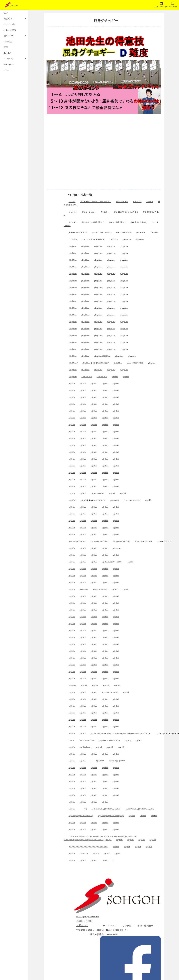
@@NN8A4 (115, 500)
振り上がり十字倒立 (139, 222)
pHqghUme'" (73, 363)
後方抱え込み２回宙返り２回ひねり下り (96, 202)
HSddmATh (84, 589)
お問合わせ (82, 925)
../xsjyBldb (72, 685)
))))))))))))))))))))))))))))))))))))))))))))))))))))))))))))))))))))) (88, 847)
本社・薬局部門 (145, 926)
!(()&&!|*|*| (100, 761)
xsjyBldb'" (72, 500)
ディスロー (105, 212)
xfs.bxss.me (84, 853)
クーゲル (150, 202)
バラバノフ (137, 202)
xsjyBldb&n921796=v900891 (112, 562)
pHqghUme (127, 239)
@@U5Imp (118, 363)
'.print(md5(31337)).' (164, 541)
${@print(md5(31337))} (122, 541)
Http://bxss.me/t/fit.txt (87, 740)
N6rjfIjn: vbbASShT (100, 589)
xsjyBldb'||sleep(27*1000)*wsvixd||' (81, 816)
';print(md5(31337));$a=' (77, 541)
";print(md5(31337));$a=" (99, 541)
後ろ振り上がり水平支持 (102, 233)
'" (113, 860)
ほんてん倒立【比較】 (118, 222)
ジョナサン (73, 212)
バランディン (87, 377)
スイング (72, 202)
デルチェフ (141, 233)
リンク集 (127, 926)
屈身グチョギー (122, 202)
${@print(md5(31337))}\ (144, 541)
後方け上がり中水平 (124, 233)
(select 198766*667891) (135, 363)
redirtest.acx (117, 548)
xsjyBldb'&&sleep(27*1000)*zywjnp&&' (106, 809)
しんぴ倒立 (73, 239)
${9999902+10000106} (110, 692)
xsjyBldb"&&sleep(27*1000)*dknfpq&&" (140, 809)
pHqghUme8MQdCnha (102, 356)
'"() (86, 809)
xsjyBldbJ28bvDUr (97, 493)
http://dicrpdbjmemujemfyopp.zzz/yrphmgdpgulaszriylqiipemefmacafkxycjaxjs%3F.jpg (121, 733)
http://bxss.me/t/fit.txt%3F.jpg (109, 740)
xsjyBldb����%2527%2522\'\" (93, 500)
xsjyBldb (115, 377)
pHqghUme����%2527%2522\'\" (96, 363)
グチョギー (73, 222)
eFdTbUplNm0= (85, 747)
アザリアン (114, 239)
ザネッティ (154, 233)
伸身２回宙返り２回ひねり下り (126, 212)
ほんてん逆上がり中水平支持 (93, 239)
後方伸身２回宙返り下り (78, 233)
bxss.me (71, 740)
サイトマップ (110, 926)
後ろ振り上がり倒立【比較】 (93, 222)
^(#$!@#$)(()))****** (117, 761)
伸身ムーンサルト (89, 212)
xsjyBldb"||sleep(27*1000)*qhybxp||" (111, 816)
